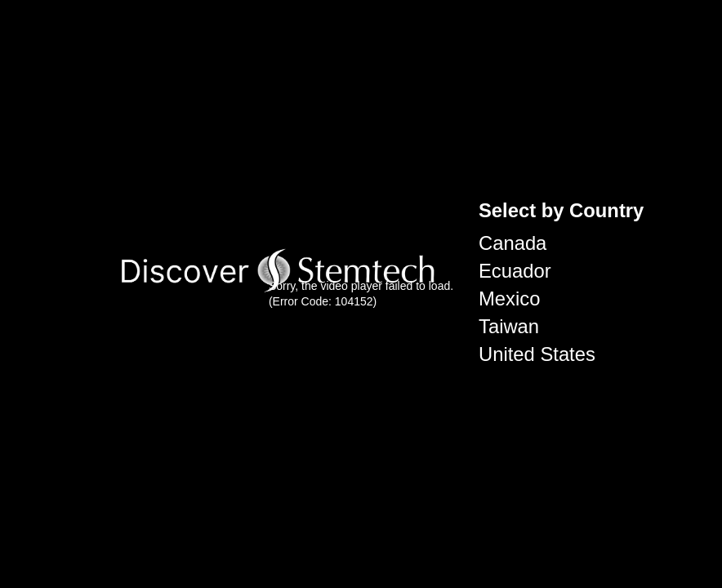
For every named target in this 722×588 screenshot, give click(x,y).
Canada (513, 243)
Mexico (509, 298)
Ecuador (515, 271)
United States (537, 354)
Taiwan (509, 326)
